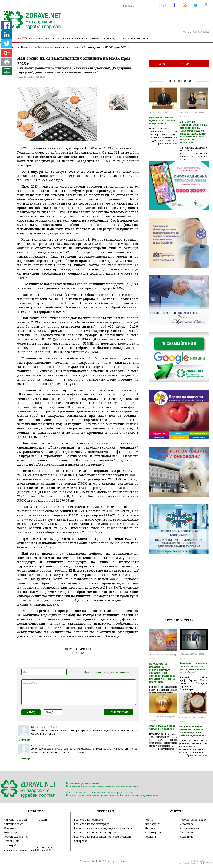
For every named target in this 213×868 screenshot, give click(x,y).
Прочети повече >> (167, 143)
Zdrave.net (85, 861)
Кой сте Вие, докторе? (114, 38)
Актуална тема (40, 38)
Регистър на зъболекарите (92, 824)
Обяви (43, 820)
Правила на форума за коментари (110, 672)
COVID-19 (25, 38)
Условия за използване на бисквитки (189, 828)
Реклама (150, 837)
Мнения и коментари (87, 38)
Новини (14, 38)
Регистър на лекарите (89, 820)
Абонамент (152, 824)
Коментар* (79, 692)
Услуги (132, 38)
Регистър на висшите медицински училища (103, 828)
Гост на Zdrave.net (16, 837)
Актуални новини (15, 820)
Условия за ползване (193, 820)
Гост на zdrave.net (62, 38)
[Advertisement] (181, 588)
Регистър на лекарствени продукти (98, 832)
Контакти (143, 38)
